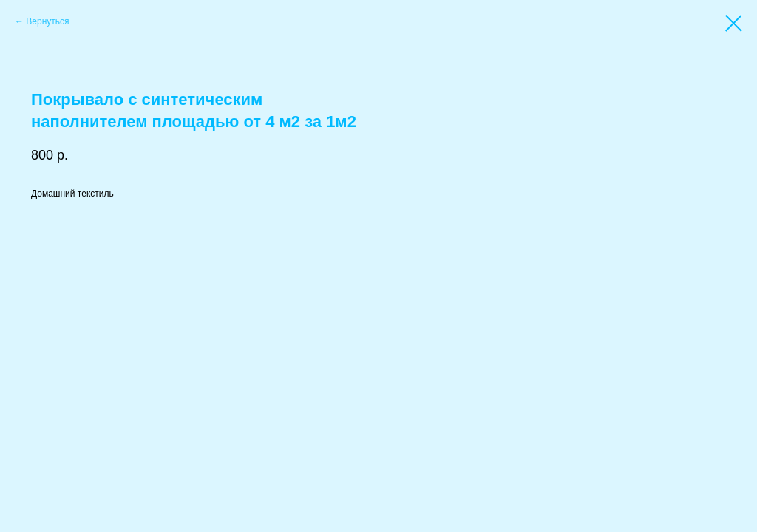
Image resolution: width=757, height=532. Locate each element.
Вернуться (47, 21)
